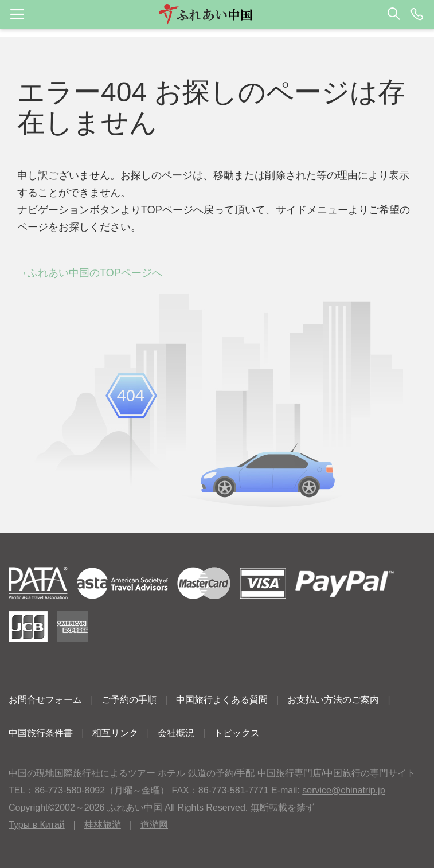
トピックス (237, 733)
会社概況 (176, 733)
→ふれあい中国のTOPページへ (90, 273)
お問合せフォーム (45, 700)
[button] (217, 14)
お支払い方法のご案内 (333, 700)
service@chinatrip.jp (343, 790)
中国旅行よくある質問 (222, 700)
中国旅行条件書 (41, 733)
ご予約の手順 (129, 700)
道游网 (154, 825)
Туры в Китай (37, 825)
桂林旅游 (103, 825)
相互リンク (115, 733)
